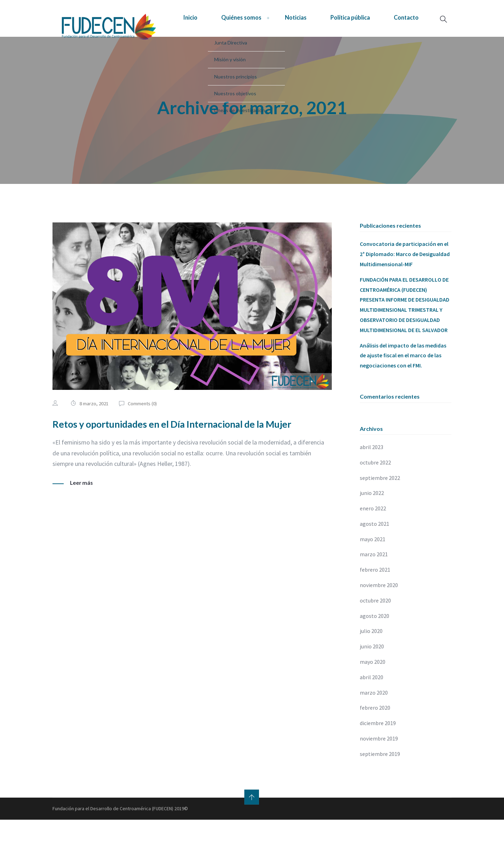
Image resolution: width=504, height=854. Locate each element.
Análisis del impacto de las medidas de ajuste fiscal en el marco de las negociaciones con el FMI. (403, 390)
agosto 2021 (374, 558)
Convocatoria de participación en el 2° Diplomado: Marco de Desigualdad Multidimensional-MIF (405, 288)
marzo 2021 (374, 588)
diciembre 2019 (378, 757)
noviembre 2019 (379, 773)
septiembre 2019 (380, 788)
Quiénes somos (177, 44)
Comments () (143, 438)
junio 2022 (372, 527)
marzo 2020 (374, 727)
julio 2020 (371, 665)
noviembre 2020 (379, 619)
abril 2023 (372, 481)
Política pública (301, 44)
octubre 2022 (375, 497)
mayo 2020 (373, 696)
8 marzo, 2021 (94, 438)
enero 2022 (373, 543)
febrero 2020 (375, 742)
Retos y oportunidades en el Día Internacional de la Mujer (188, 457)
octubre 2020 (375, 635)
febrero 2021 (375, 604)
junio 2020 (372, 681)
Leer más (82, 517)
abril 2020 (372, 711)
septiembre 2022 (380, 512)
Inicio (120, 44)
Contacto (364, 44)
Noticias (239, 44)
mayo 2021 (373, 573)
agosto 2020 (374, 650)
